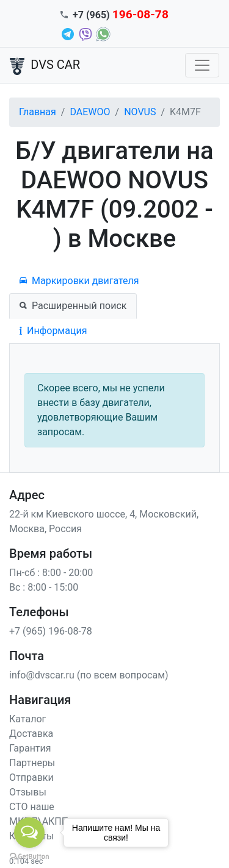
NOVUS (140, 112)
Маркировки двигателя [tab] (79, 281)
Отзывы (28, 792)
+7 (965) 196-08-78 (51, 631)
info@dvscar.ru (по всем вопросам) (89, 675)
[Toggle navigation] (202, 65)
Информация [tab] (53, 331)
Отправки (31, 777)
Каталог (27, 719)
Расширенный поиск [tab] (73, 306)
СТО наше (32, 807)
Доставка (31, 734)
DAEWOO (90, 112)
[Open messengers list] (29, 833)
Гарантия (30, 748)
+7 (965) (121, 15)
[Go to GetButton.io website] (29, 856)
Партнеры (32, 763)
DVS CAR (45, 66)
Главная (38, 112)
